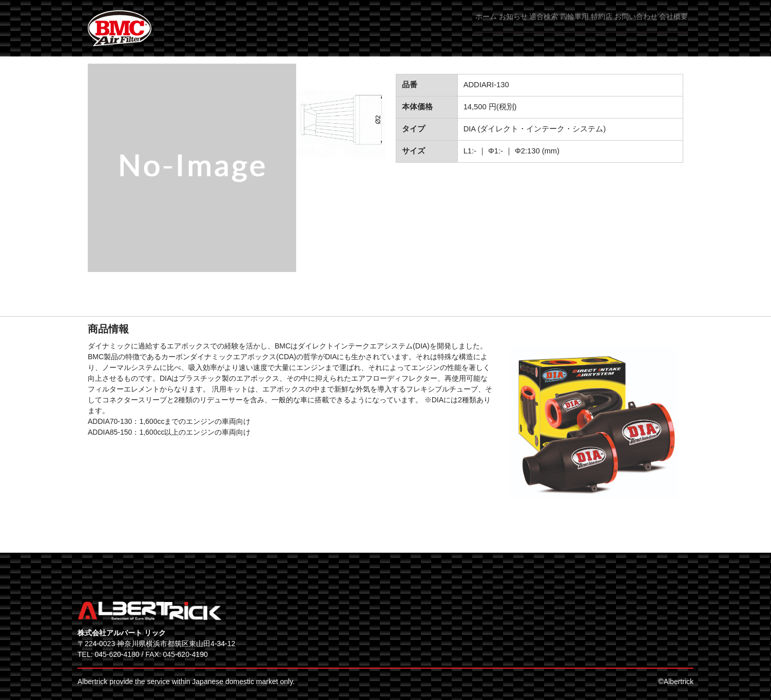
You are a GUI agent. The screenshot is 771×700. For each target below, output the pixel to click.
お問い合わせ (618, 25)
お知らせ (433, 25)
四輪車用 (525, 25)
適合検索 (479, 25)
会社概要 (670, 25)
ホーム (391, 25)
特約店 (568, 25)
